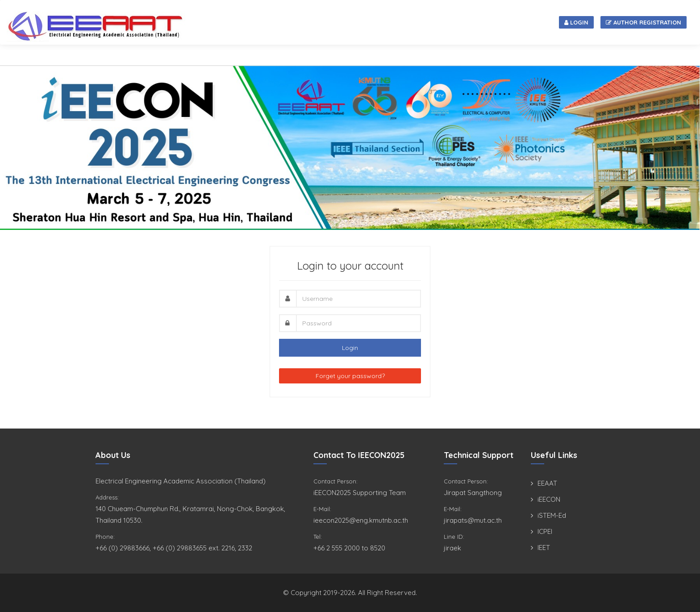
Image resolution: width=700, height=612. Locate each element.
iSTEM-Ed (552, 515)
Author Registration (644, 22)
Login (576, 22)
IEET (544, 547)
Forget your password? (350, 376)
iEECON (549, 499)
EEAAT (547, 483)
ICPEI (545, 531)
